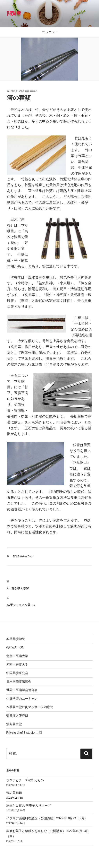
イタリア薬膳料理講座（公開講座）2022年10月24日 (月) (46, 818)
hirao (34, 91)
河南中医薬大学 (17, 665)
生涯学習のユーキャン (22, 699)
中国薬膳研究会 (17, 673)
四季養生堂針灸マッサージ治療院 (30, 707)
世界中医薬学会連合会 (22, 690)
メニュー (49, 32)
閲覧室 (14, 13)
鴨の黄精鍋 (14, 793)
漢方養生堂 (14, 724)
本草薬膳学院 (16, 639)
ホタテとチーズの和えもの (25, 780)
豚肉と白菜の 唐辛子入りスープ (29, 806)
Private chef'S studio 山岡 (24, 733)
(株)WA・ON (15, 647)
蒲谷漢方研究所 (17, 716)
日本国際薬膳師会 (19, 682)
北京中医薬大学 (17, 656)
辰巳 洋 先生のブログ (23, 556)
